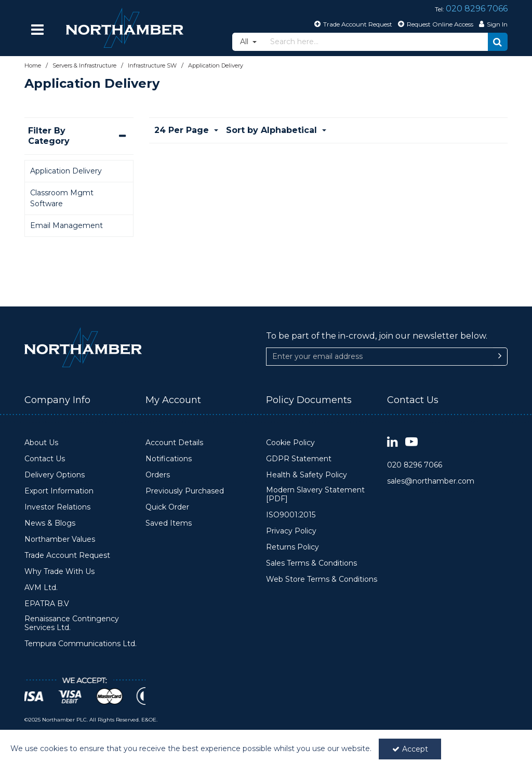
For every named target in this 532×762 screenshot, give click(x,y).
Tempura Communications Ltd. (81, 644)
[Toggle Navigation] (37, 30)
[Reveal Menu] (37, 30)
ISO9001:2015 (291, 515)
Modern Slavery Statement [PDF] (315, 495)
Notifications (169, 459)
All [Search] (245, 42)
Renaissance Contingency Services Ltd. (72, 624)
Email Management (66, 225)
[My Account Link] (492, 24)
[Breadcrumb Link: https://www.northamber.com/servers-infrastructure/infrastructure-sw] (152, 65)
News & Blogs (50, 523)
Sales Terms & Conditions (311, 563)
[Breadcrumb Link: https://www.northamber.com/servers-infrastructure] (84, 65)
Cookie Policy (290, 443)
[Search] (376, 42)
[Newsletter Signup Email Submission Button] (500, 357)
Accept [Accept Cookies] (410, 749)
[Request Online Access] (434, 24)
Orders (158, 475)
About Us (41, 443)
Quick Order (167, 507)
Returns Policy (292, 547)
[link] (393, 442)
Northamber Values (60, 539)
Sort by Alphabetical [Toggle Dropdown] (273, 130)
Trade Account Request (67, 556)
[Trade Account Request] (352, 24)
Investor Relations (57, 507)
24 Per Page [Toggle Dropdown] (183, 130)
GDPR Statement (299, 459)
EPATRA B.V (47, 604)
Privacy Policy (291, 531)
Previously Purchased (185, 491)
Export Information (59, 491)
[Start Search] (498, 42)
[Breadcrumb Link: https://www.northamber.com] (33, 65)
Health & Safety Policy (307, 475)
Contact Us (45, 459)
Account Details (174, 443)
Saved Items (169, 523)
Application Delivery (66, 171)
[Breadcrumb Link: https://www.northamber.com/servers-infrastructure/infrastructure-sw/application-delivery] (216, 65)
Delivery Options (55, 475)
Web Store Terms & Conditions (322, 579)
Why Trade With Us (59, 572)
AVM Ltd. (41, 588)
